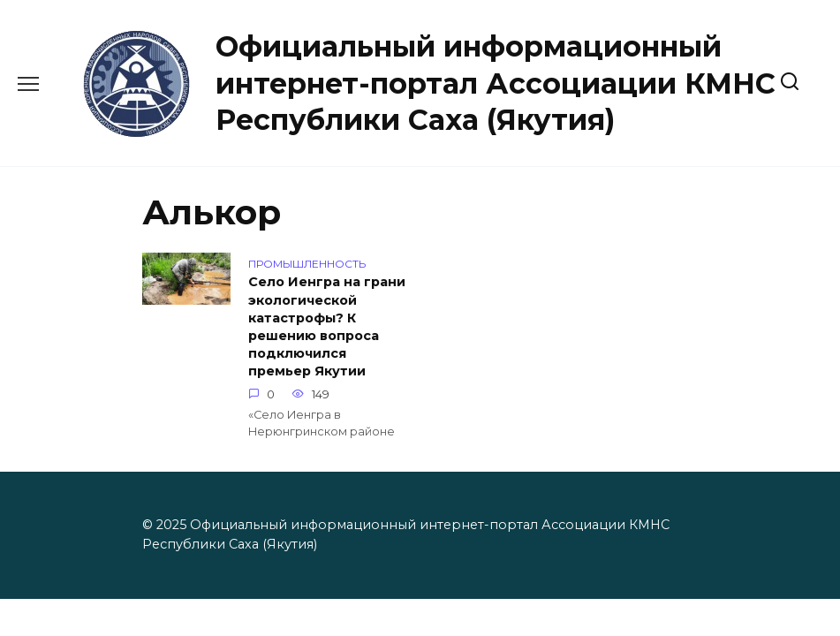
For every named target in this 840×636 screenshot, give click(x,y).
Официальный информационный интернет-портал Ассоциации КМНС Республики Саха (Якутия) (496, 83)
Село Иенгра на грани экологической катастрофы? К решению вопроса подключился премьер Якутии (327, 327)
